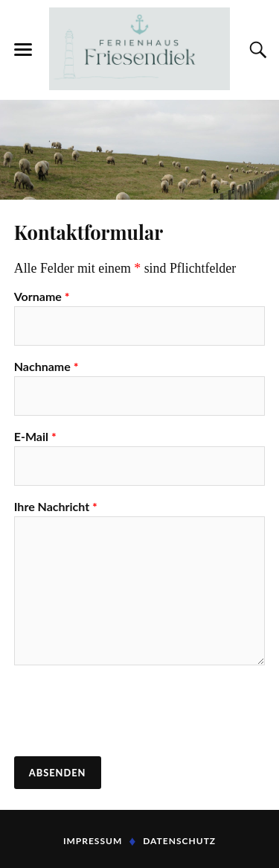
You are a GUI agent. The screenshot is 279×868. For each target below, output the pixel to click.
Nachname (46, 367)
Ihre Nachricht (56, 507)
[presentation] (127, 712)
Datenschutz (179, 841)
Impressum (93, 841)
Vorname (42, 297)
